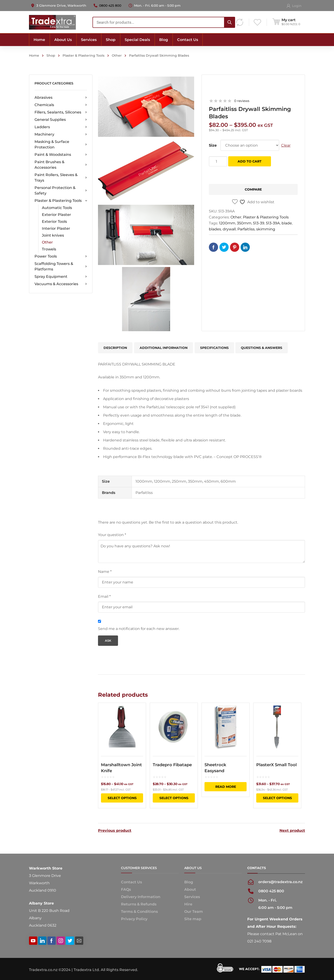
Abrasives (61, 98)
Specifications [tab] (214, 348)
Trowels (49, 249)
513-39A (273, 223)
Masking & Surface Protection (61, 144)
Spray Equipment (61, 277)
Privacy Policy (134, 919)
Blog (189, 882)
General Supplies (61, 120)
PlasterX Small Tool (276, 765)
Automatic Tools (57, 208)
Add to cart (250, 161)
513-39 (259, 223)
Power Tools (61, 256)
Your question (112, 535)
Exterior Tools (54, 222)
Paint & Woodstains (61, 155)
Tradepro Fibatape (172, 765)
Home (34, 55)
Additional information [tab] (164, 348)
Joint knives (53, 235)
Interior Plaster (56, 228)
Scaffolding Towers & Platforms (61, 266)
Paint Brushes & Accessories (61, 165)
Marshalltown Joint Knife (121, 768)
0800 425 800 (110, 6)
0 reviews (242, 101)
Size (213, 145)
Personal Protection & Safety (61, 190)
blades (215, 229)
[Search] (230, 22)
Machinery (61, 134)
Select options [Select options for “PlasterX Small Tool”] (277, 798)
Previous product (115, 831)
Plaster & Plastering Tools (83, 55)
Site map (193, 919)
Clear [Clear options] (286, 145)
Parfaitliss (246, 229)
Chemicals (61, 105)
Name (105, 572)
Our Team (194, 912)
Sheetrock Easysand (215, 768)
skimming (266, 229)
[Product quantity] (218, 161)
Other (117, 55)
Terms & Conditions (139, 912)
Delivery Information (141, 897)
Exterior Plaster (56, 215)
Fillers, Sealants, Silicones (61, 112)
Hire (188, 904)
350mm (244, 223)
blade (287, 223)
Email (104, 596)
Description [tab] (115, 348)
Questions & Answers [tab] (262, 348)
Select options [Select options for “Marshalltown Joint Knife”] (122, 798)
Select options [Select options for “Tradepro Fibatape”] (174, 798)
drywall (229, 229)
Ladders (61, 127)
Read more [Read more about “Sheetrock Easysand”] (226, 787)
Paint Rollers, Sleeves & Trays (61, 178)
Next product (292, 831)
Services (192, 897)
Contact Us (131, 882)
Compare (253, 189)
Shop (51, 55)
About (190, 889)
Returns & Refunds (139, 904)
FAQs (126, 889)
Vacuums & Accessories (61, 284)
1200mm (227, 223)
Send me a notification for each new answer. (139, 629)
